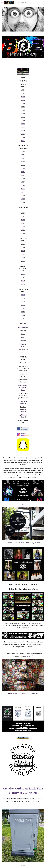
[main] (23, 251)
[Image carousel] (23, 492)
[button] (2, 3)
